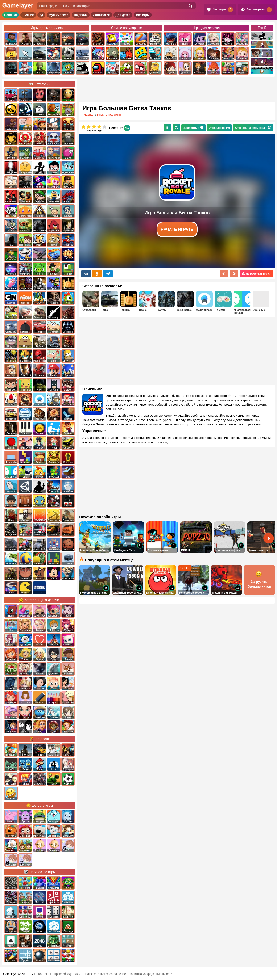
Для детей (123, 15)
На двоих (81, 15)
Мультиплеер (59, 15)
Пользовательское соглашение (105, 974)
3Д (41, 15)
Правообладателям (67, 974)
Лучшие (28, 15)
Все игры (143, 15)
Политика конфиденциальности (151, 974)
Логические (102, 15)
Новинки (11, 15)
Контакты (45, 974)
